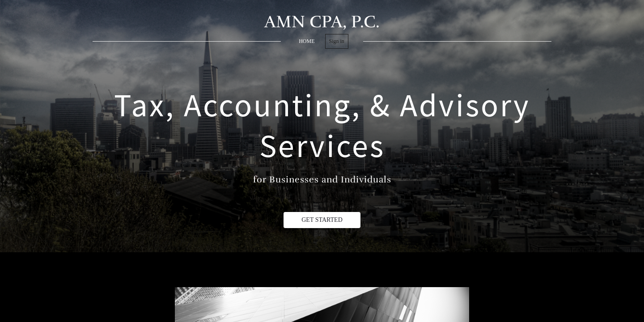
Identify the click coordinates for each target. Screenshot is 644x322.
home (307, 41)
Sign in (337, 41)
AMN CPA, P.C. (322, 22)
